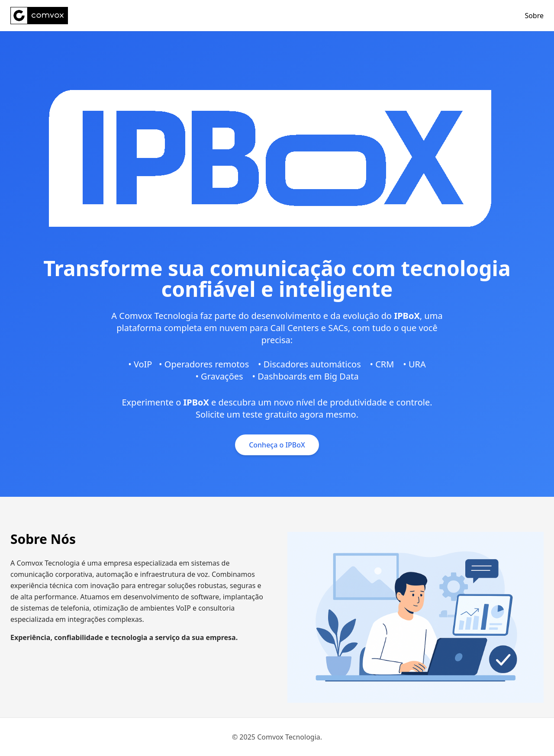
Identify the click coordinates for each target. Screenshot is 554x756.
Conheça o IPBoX (277, 445)
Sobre (534, 16)
